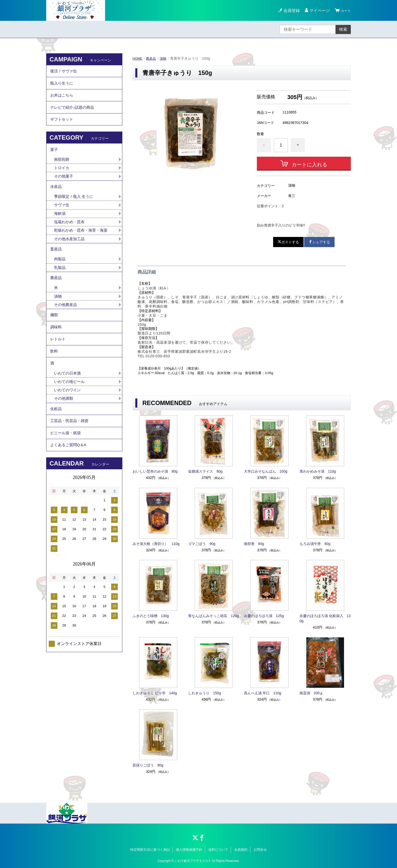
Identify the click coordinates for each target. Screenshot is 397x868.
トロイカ (62, 180)
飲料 (54, 381)
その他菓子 (64, 189)
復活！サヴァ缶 (64, 72)
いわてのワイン (68, 424)
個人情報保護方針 (189, 850)
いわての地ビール (70, 415)
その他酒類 (64, 433)
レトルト (58, 367)
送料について (218, 850)
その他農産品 (66, 328)
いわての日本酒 (68, 406)
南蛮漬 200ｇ (311, 693)
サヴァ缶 (62, 220)
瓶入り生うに (62, 86)
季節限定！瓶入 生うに (75, 211)
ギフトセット (62, 128)
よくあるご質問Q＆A (69, 486)
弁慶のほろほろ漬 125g (264, 616)
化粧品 (56, 444)
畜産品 (56, 267)
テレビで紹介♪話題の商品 (74, 114)
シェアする (319, 242)
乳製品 (60, 287)
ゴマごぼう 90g (202, 544)
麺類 (54, 339)
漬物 (165, 58)
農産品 (152, 58)
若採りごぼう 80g (148, 765)
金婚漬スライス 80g (205, 471)
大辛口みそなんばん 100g (266, 471)
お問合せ (260, 850)
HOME (138, 58)
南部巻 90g (254, 544)
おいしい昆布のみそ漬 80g (155, 471)
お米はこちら (62, 100)
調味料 (56, 353)
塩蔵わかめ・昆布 (70, 238)
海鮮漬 (60, 229)
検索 (343, 29)
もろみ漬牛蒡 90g (315, 544)
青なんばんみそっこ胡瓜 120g (213, 616)
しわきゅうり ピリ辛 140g (155, 693)
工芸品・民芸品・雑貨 (71, 458)
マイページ (317, 11)
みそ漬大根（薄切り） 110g (156, 544)
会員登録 (289, 11)
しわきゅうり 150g (204, 693)
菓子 (54, 160)
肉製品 (60, 278)
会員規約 (241, 850)
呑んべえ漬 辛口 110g (263, 693)
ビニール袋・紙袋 (67, 472)
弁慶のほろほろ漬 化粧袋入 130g (325, 618)
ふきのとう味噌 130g (151, 616)
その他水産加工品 (70, 256)
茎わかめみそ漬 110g (318, 471)
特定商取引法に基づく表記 (150, 850)
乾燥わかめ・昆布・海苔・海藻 (82, 247)
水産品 (56, 200)
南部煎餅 (62, 171)
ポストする (288, 242)
